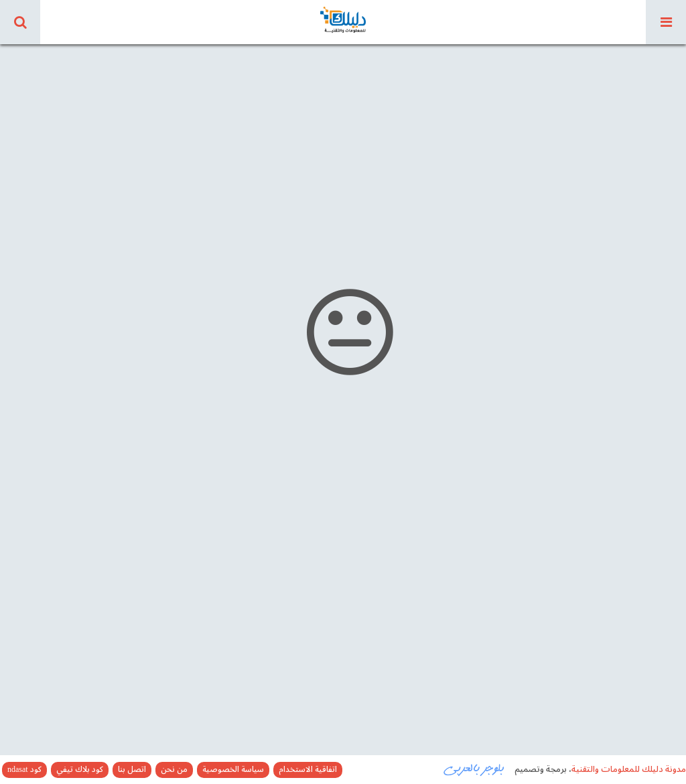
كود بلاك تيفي (80, 770)
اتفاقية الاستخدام (308, 770)
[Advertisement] (343, 134)
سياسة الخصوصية (233, 770)
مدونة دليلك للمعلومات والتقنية (629, 769)
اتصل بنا (132, 770)
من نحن (174, 770)
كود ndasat (24, 770)
